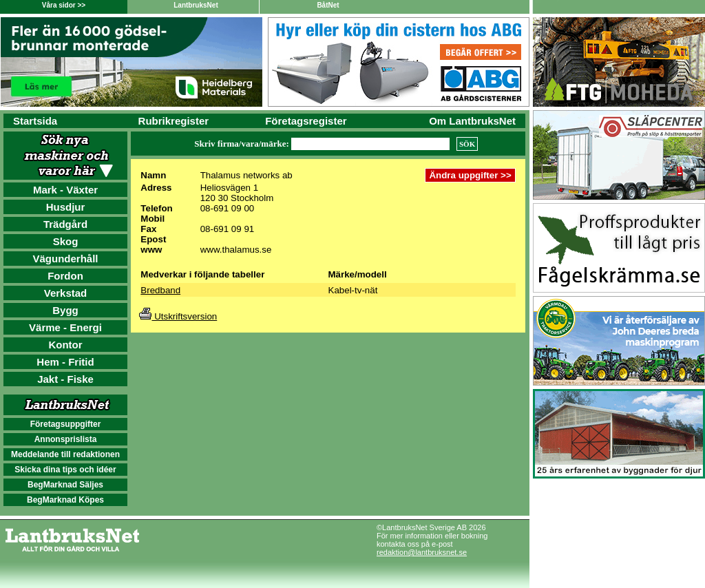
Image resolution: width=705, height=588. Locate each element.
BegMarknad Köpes (65, 500)
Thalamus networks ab (246, 175)
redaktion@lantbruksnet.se (422, 552)
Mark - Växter (65, 190)
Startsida (35, 121)
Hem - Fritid (65, 362)
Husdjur (66, 207)
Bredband (160, 290)
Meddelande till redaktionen (65, 454)
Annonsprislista (66, 439)
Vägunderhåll (65, 259)
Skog (66, 241)
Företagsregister (306, 121)
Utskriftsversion (178, 316)
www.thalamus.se (236, 250)
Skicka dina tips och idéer (65, 470)
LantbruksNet (196, 5)
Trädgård (65, 224)
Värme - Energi (65, 327)
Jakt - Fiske (65, 379)
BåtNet (328, 5)
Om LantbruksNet (472, 121)
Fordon (65, 276)
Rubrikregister (174, 121)
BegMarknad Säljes (65, 485)
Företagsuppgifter (66, 424)
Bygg (65, 310)
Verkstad (66, 293)
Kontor (65, 345)
